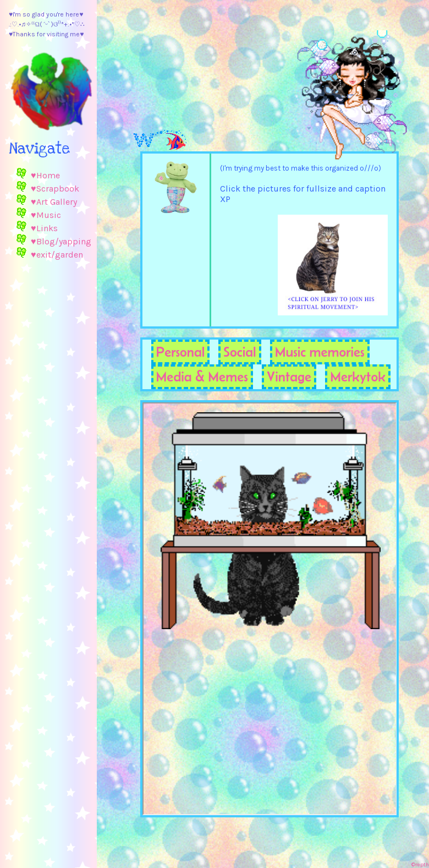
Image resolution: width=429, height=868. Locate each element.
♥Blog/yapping (61, 241)
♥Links (44, 228)
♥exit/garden (57, 255)
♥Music (46, 215)
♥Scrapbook (55, 189)
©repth (420, 865)
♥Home (45, 175)
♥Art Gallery (54, 202)
